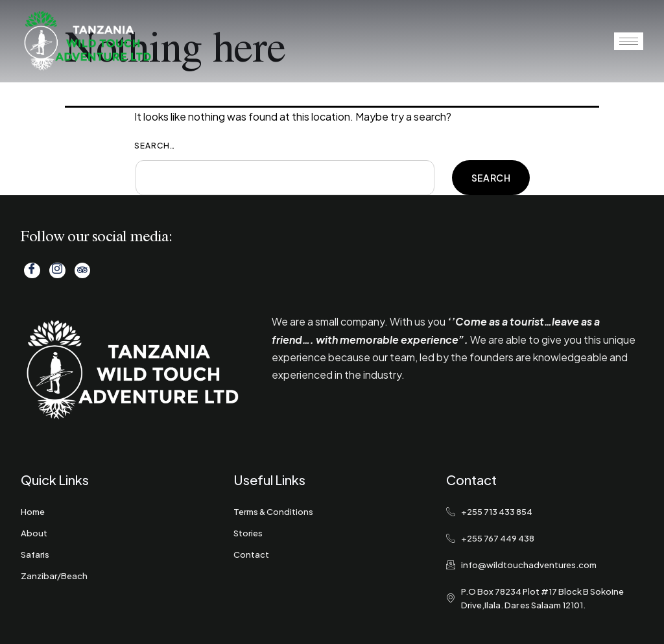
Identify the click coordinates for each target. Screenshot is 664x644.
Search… (155, 146)
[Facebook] (32, 270)
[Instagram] (56, 270)
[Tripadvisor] (81, 270)
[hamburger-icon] (629, 41)
